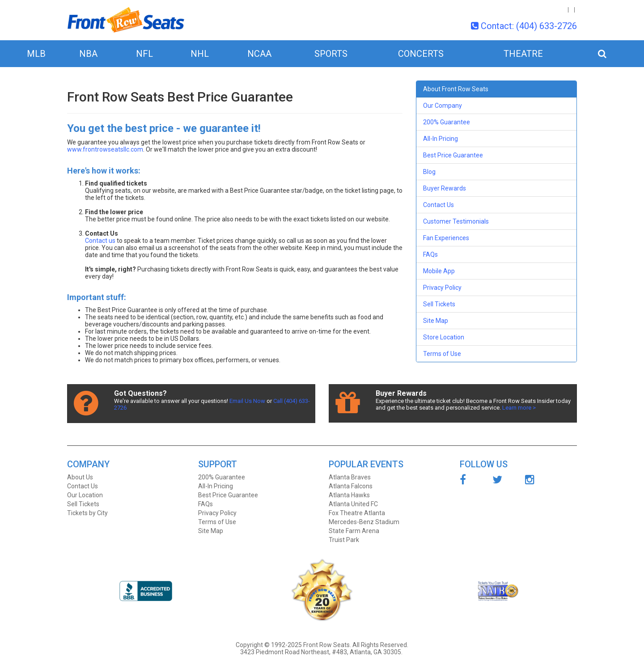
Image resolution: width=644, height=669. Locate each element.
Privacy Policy (442, 288)
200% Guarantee (447, 122)
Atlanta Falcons (351, 486)
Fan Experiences (446, 238)
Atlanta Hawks (349, 495)
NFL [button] (144, 54)
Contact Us (439, 205)
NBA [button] (88, 54)
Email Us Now (247, 401)
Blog (429, 172)
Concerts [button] (421, 54)
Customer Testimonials (456, 221)
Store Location (444, 337)
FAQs (430, 254)
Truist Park (344, 540)
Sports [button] (331, 54)
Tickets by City (87, 513)
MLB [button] (36, 54)
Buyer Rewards (445, 188)
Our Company (443, 106)
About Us (80, 477)
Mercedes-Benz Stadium (364, 522)
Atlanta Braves (350, 477)
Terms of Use (442, 354)
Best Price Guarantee (453, 155)
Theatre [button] (523, 54)
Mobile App (439, 271)
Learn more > (519, 408)
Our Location (85, 495)
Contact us (100, 241)
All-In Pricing (441, 139)
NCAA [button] (259, 54)
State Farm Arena (354, 531)
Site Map (436, 321)
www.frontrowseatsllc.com (105, 149)
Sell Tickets (439, 304)
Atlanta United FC (353, 504)
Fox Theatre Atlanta (357, 513)
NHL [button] (200, 54)
